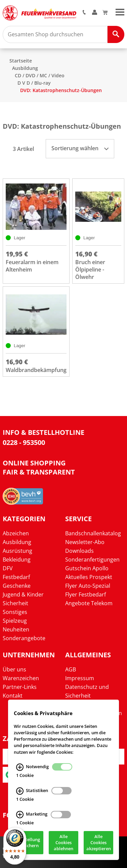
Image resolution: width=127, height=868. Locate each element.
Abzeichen (16, 533)
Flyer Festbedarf (86, 594)
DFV (8, 568)
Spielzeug (15, 621)
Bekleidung (17, 560)
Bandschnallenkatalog (93, 533)
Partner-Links (20, 687)
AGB (71, 669)
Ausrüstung (17, 551)
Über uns (14, 669)
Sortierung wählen (80, 148)
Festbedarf (16, 577)
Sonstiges (15, 612)
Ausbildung (25, 68)
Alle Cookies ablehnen (63, 843)
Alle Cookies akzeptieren (99, 843)
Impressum (80, 678)
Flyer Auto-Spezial (88, 586)
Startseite (21, 61)
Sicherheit (15, 603)
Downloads (79, 551)
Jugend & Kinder (23, 594)
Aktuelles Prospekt (89, 577)
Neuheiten (16, 629)
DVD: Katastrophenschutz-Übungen (61, 90)
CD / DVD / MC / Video (40, 75)
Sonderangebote (24, 638)
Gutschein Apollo (87, 568)
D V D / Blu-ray (34, 83)
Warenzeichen (21, 678)
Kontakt (13, 696)
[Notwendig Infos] (20, 768)
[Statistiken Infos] (20, 791)
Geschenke (17, 586)
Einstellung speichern (29, 843)
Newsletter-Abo (85, 542)
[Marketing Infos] (20, 815)
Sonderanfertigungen (92, 560)
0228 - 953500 (24, 442)
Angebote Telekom (89, 603)
